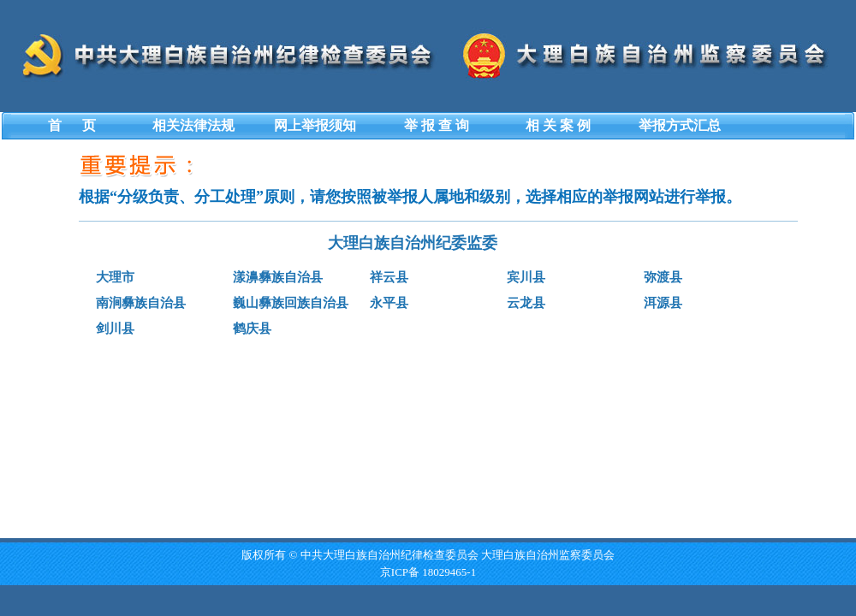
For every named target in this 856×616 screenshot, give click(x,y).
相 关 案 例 (558, 125)
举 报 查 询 (437, 125)
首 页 (72, 125)
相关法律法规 (193, 125)
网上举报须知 (315, 125)
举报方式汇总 (680, 125)
